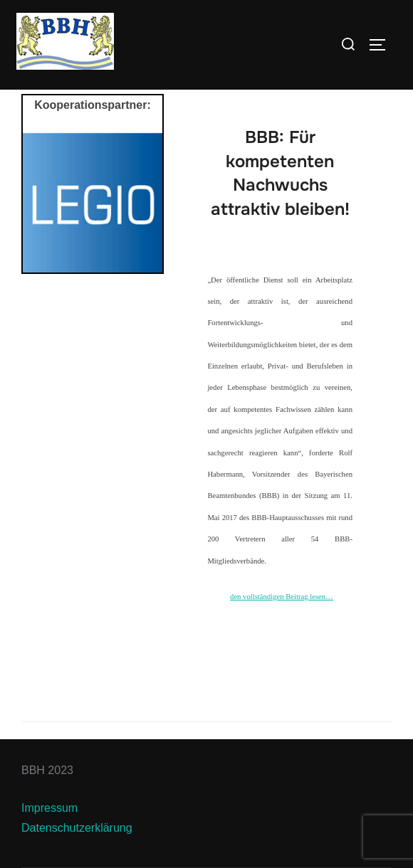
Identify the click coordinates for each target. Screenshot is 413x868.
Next (145, 199)
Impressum (49, 808)
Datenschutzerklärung (77, 828)
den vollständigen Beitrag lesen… (282, 597)
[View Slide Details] (93, 203)
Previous (41, 199)
